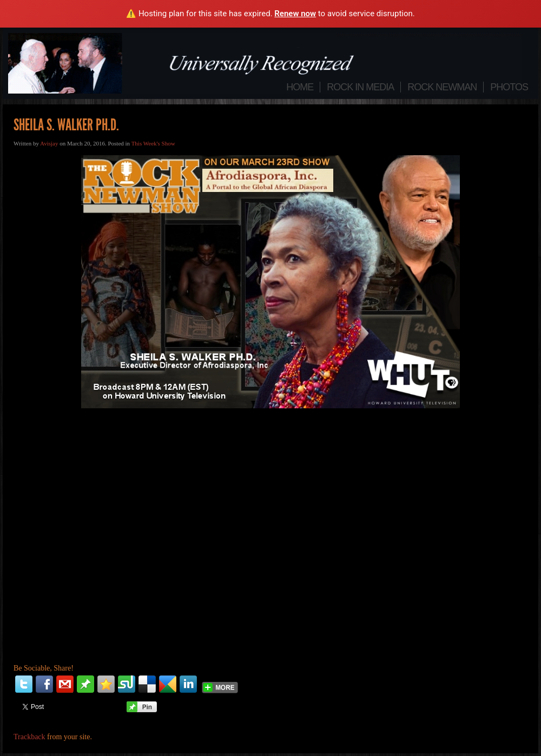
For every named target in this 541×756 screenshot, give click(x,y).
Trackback (29, 737)
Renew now (295, 14)
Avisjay (49, 143)
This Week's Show (153, 143)
